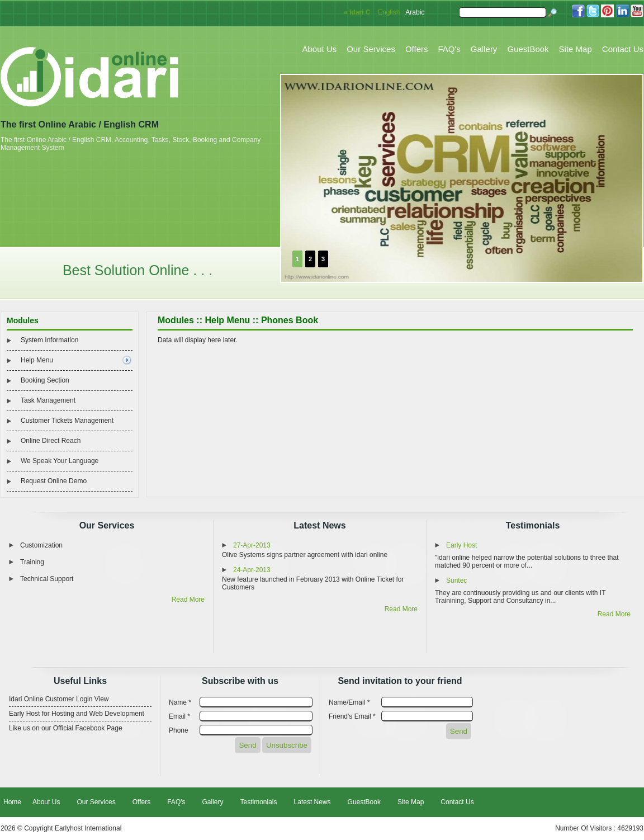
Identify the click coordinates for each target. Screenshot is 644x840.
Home (12, 802)
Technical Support (47, 579)
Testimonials (533, 525)
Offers (417, 49)
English (389, 12)
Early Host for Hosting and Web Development (77, 714)
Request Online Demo (54, 481)
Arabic (415, 12)
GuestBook (528, 49)
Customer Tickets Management (67, 421)
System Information (49, 340)
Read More (188, 600)
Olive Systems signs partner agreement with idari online (305, 555)
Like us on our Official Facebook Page (66, 728)
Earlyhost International (88, 828)
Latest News (319, 525)
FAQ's (449, 49)
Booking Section (45, 380)
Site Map (576, 49)
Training (32, 562)
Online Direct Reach (51, 441)
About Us (320, 49)
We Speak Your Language (60, 461)
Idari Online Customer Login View (59, 699)
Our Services (371, 49)
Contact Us (623, 49)
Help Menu (37, 360)
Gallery (484, 49)
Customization (41, 545)
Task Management (48, 400)
